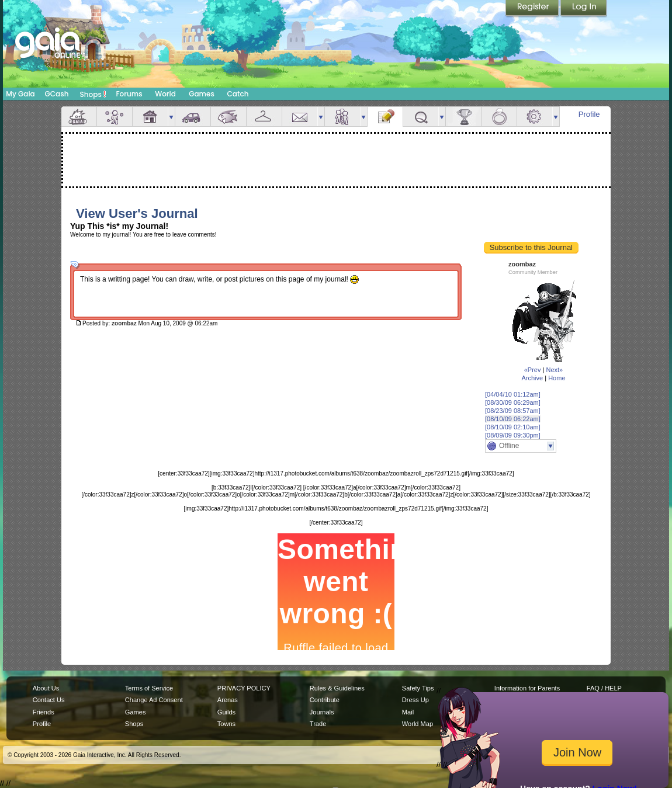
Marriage (499, 117)
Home (557, 378)
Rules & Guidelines (337, 688)
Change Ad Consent (154, 700)
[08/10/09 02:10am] (513, 427)
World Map (418, 724)
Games (202, 94)
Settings (535, 117)
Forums (129, 94)
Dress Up (415, 700)
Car (193, 117)
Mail (300, 117)
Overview (79, 117)
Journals (322, 712)
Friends (342, 117)
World (165, 94)
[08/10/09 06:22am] (513, 419)
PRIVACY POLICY (244, 688)
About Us (46, 688)
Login (584, 9)
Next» (554, 370)
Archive (532, 378)
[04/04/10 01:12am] (513, 394)
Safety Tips (418, 688)
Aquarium (228, 117)
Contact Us (49, 700)
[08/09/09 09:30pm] (513, 435)
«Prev (533, 370)
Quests (421, 117)
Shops (93, 94)
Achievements (463, 117)
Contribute (325, 700)
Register (533, 9)
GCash (57, 94)
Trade (318, 724)
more (171, 117)
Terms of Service (149, 688)
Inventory (264, 117)
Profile (589, 114)
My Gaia (20, 94)
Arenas (228, 700)
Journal (385, 117)
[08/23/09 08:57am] (513, 411)
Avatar (115, 117)
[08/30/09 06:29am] (513, 402)
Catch (238, 94)
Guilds (226, 712)
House (150, 117)
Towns (226, 724)
